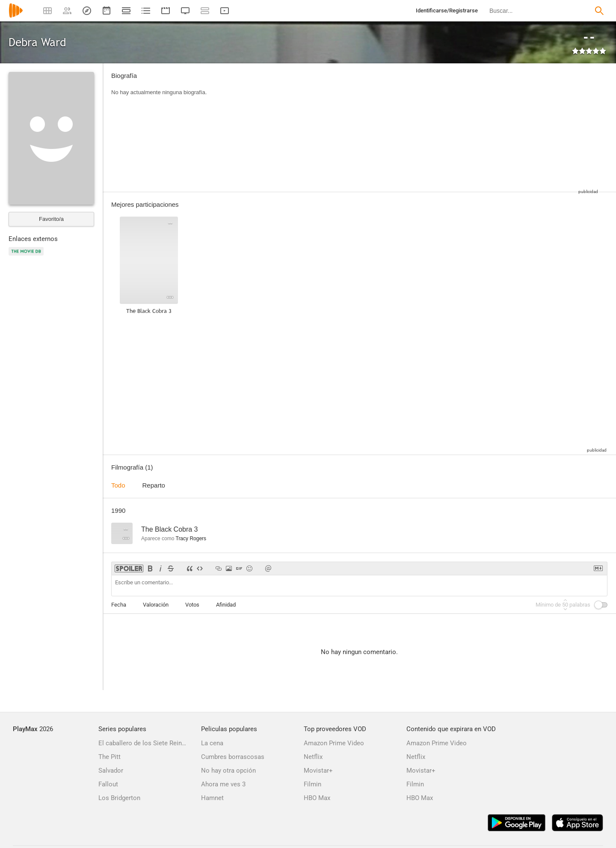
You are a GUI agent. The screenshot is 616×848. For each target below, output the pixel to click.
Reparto (154, 485)
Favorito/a (51, 219)
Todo (118, 485)
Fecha (119, 605)
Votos (192, 605)
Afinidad (226, 605)
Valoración (156, 605)
